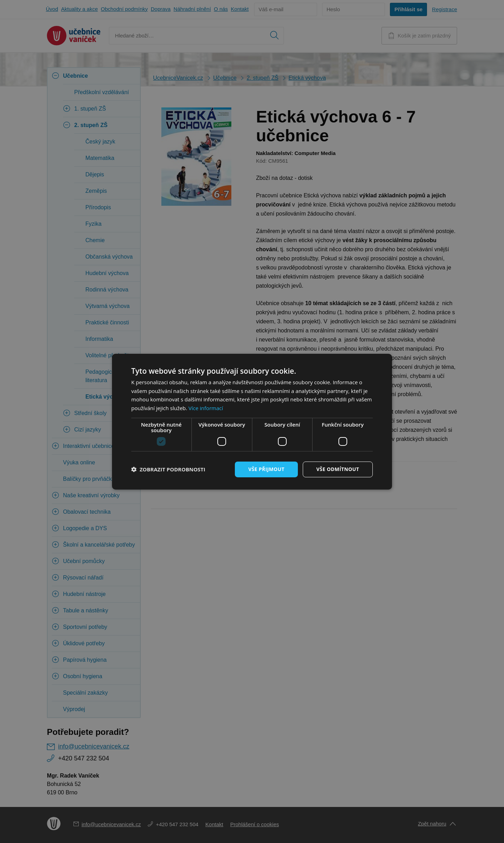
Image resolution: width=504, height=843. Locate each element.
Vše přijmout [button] (266, 469)
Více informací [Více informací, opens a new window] (206, 408)
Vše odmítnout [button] (338, 469)
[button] (168, 469)
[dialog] (252, 421)
